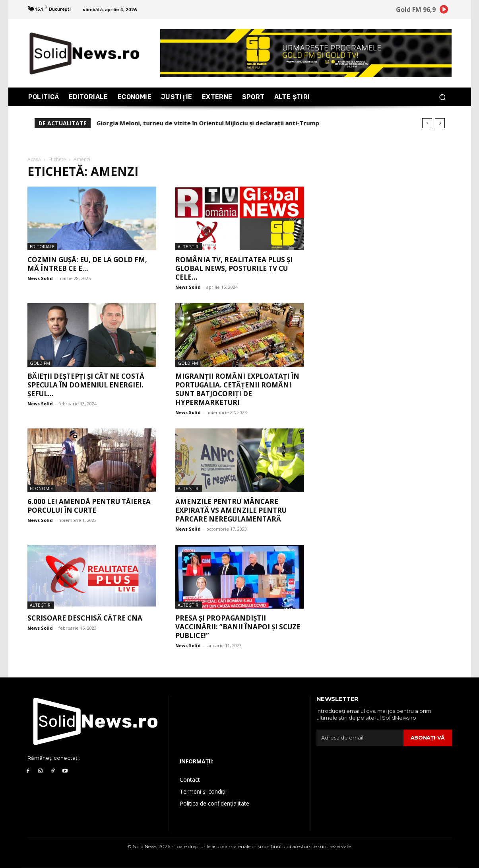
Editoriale (42, 246)
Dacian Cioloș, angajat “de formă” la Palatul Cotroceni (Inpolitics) (194, 123)
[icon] (444, 11)
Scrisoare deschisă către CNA (85, 618)
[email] (360, 738)
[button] (443, 97)
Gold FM (40, 363)
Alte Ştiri (189, 246)
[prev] (427, 123)
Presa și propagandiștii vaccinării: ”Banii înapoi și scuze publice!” (238, 627)
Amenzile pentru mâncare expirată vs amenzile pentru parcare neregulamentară (231, 510)
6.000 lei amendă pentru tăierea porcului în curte (89, 506)
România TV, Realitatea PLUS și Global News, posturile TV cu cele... (234, 268)
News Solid (40, 278)
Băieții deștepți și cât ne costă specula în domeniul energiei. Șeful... (86, 385)
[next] (440, 123)
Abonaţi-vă (428, 738)
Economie (41, 488)
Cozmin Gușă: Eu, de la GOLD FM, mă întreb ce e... (87, 264)
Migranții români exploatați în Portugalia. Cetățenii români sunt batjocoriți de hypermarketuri (237, 389)
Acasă (34, 159)
